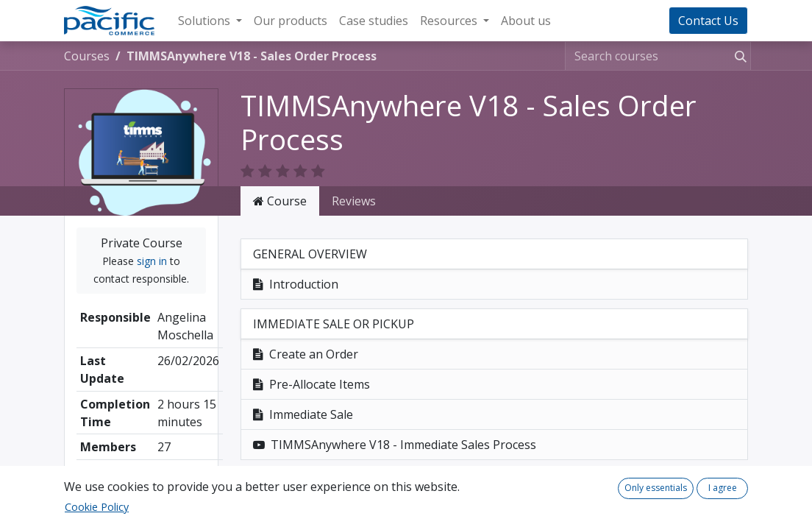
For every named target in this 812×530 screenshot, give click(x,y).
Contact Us (708, 21)
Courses (87, 56)
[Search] (738, 56)
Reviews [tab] (354, 201)
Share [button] (141, 486)
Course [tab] (280, 201)
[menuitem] (291, 21)
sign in (152, 261)
